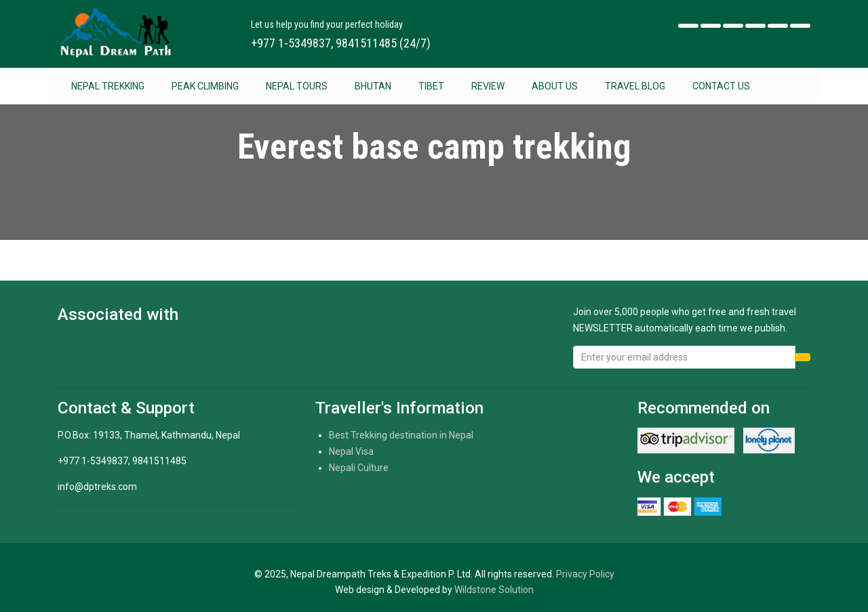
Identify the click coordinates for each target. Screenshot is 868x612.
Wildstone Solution (494, 590)
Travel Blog (635, 86)
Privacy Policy (585, 574)
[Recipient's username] (684, 357)
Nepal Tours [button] (297, 86)
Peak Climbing (205, 86)
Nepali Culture (359, 468)
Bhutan (373, 86)
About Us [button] (555, 86)
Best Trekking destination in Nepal (401, 435)
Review (488, 86)
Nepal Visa (351, 451)
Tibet (431, 86)
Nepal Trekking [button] (108, 86)
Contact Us (721, 86)
